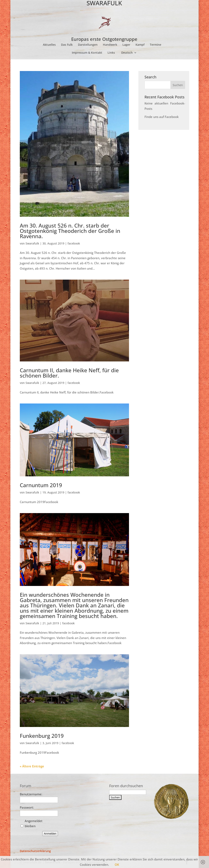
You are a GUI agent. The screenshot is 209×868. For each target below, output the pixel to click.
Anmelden (50, 834)
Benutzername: (31, 794)
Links (111, 53)
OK (117, 865)
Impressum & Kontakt (87, 53)
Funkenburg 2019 (42, 736)
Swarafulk (32, 243)
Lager (126, 45)
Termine (156, 45)
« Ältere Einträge (32, 766)
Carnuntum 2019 (41, 485)
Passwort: (27, 807)
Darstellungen (88, 45)
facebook (74, 243)
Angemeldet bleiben (34, 824)
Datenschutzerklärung (35, 851)
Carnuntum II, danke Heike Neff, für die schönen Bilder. (69, 373)
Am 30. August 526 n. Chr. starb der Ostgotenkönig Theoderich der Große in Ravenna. (70, 231)
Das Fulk (67, 45)
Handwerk (110, 45)
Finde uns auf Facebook (162, 117)
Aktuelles (49, 45)
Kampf (140, 45)
